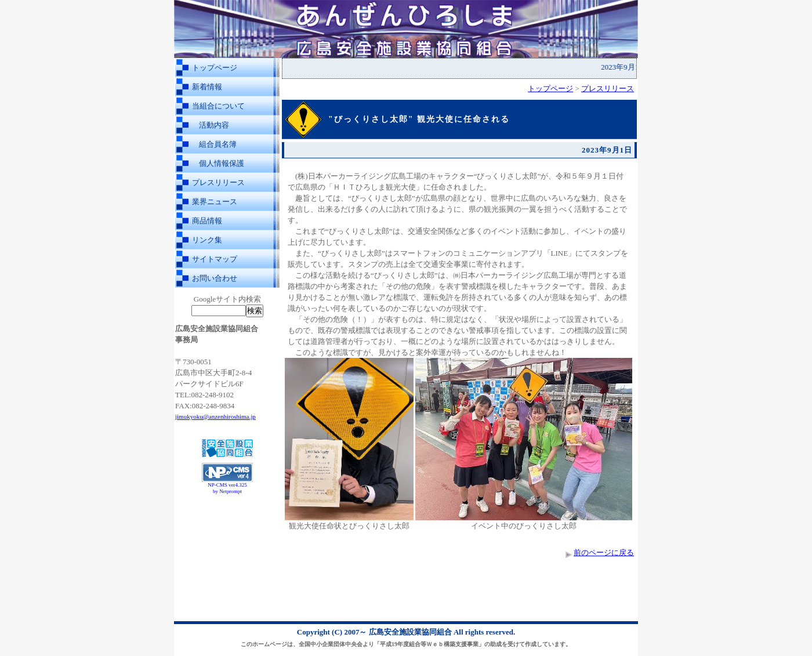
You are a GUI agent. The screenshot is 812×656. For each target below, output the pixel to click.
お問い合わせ (215, 278)
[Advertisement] (227, 527)
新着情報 (207, 87)
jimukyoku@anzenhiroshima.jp (215, 416)
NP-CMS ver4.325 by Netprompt (227, 488)
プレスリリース (218, 182)
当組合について (218, 106)
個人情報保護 (222, 163)
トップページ (215, 68)
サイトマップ (215, 259)
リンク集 (207, 240)
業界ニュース (215, 202)
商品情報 (207, 221)
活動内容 (214, 125)
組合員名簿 (218, 144)
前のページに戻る (604, 552)
